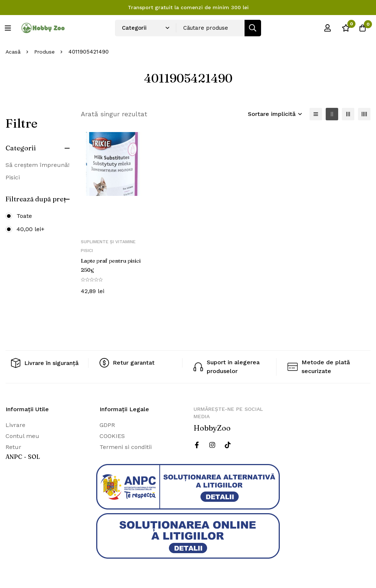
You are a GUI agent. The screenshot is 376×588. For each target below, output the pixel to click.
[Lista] (316, 114)
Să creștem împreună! (37, 165)
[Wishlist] (343, 28)
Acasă (13, 52)
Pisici (13, 177)
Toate (24, 216)
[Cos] (361, 28)
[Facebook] (197, 444)
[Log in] (324, 28)
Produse (46, 52)
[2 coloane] (332, 114)
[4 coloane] (364, 114)
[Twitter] (228, 444)
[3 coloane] (348, 114)
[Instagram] (212, 444)
